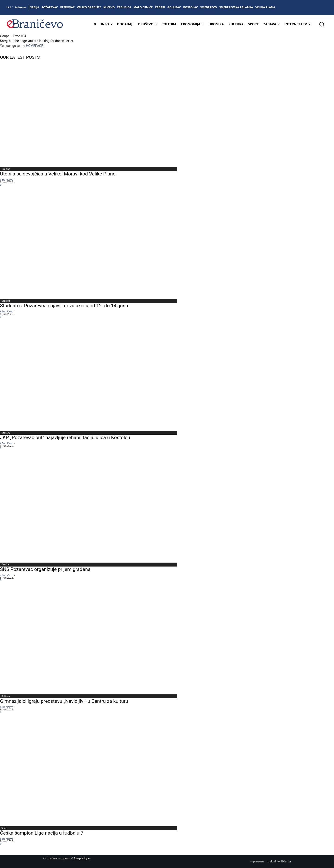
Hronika (6, 169)
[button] (322, 24)
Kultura (6, 696)
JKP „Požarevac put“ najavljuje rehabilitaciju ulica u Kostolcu (65, 437)
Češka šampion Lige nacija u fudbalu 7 (42, 833)
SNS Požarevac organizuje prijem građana (45, 569)
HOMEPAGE (35, 46)
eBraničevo (7, 180)
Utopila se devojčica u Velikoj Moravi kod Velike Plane (58, 174)
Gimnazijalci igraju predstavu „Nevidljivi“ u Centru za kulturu (64, 701)
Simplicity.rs (82, 858)
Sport (4, 828)
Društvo (6, 301)
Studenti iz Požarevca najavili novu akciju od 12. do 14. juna (64, 306)
